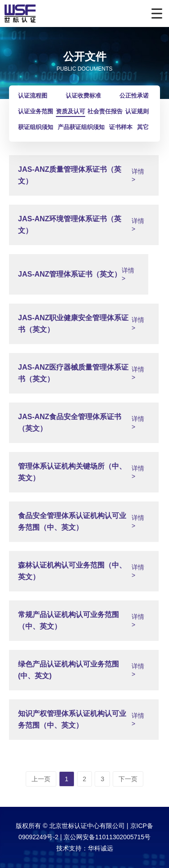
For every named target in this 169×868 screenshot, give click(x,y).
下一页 (128, 779)
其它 (143, 127)
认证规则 (137, 111)
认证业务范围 (36, 111)
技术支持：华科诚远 (85, 848)
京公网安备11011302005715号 (107, 837)
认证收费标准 (83, 96)
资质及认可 (71, 111)
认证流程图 (33, 96)
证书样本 (121, 127)
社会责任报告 (105, 111)
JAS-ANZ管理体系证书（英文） (70, 274)
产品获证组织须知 (81, 127)
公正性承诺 (134, 96)
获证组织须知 (36, 127)
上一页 (41, 779)
